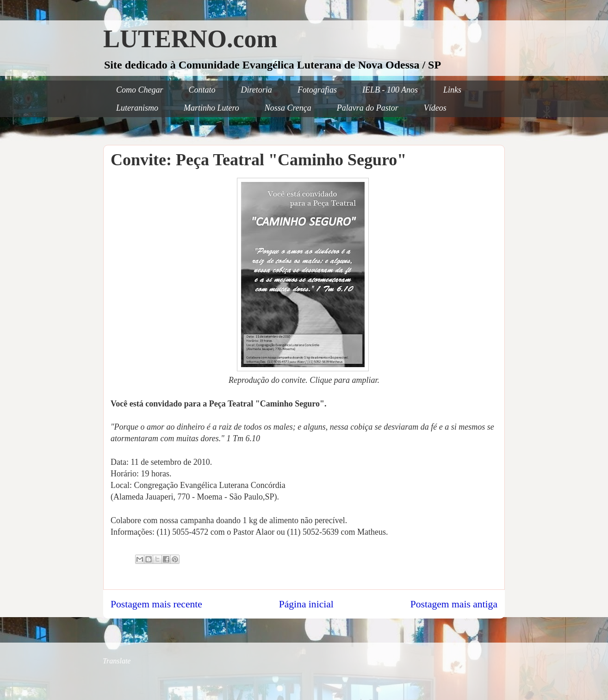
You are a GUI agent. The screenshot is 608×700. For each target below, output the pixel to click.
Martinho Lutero (211, 108)
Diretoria (257, 90)
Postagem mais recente (156, 604)
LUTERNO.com (190, 39)
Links (452, 90)
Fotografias (317, 90)
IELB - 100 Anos (390, 90)
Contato (202, 90)
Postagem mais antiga (454, 604)
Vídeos (435, 108)
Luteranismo (137, 108)
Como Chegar (140, 90)
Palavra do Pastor (368, 108)
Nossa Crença (288, 108)
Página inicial (306, 604)
